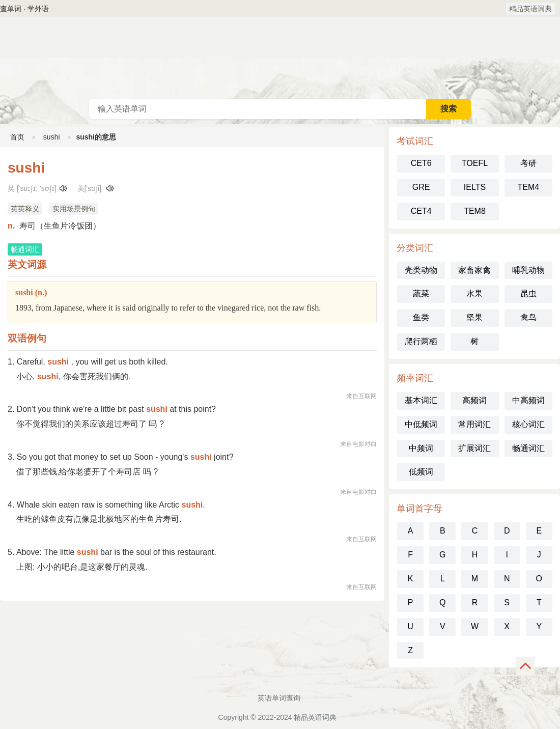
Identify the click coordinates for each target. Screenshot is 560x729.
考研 (528, 163)
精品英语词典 (530, 9)
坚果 (474, 317)
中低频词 (421, 424)
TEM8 (475, 211)
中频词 (421, 448)
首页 (17, 137)
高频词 (474, 400)
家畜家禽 (474, 270)
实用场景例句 (74, 209)
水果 (474, 293)
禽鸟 (528, 317)
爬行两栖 (421, 341)
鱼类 (421, 317)
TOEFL (475, 163)
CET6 (421, 163)
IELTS (475, 187)
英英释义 (25, 209)
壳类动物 (421, 270)
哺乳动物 (528, 270)
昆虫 (528, 293)
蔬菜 (421, 293)
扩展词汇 (474, 448)
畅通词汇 (528, 448)
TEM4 (528, 187)
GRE (421, 187)
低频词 (421, 472)
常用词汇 (474, 424)
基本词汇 (421, 400)
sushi (52, 137)
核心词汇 (528, 424)
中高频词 (528, 400)
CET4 (421, 211)
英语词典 (280, 58)
